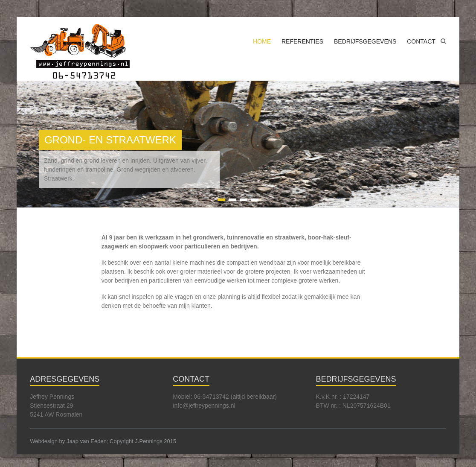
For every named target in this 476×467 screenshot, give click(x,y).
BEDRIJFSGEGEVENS (365, 41)
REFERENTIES (302, 41)
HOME (262, 41)
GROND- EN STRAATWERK (110, 140)
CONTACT (421, 41)
